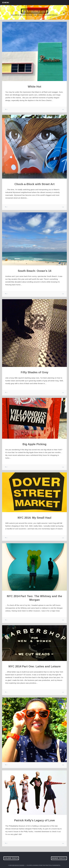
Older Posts (12, 858)
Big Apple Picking (34, 444)
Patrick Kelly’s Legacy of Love (34, 820)
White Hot (34, 87)
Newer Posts (58, 858)
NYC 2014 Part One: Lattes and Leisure (34, 666)
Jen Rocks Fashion (35, 11)
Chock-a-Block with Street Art (34, 184)
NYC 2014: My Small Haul (34, 518)
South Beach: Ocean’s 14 (34, 271)
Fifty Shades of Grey (34, 372)
